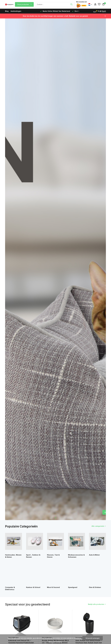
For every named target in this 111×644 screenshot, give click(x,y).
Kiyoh (104, 11)
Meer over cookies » (56, 642)
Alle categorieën (98, 526)
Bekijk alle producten (96, 604)
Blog (7, 11)
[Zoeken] (55, 4)
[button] (54, 518)
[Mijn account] (95, 4)
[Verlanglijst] (99, 4)
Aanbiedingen (16, 11)
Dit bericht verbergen (93, 638)
